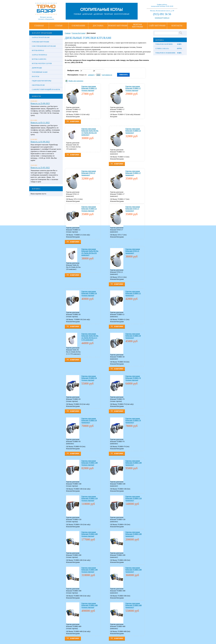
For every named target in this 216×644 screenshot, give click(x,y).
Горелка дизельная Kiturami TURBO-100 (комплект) (133, 463)
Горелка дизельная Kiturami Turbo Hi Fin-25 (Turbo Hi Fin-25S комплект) (90, 252)
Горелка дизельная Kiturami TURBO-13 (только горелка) (89, 88)
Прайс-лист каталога (76, 81)
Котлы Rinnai (38, 50)
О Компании (78, 26)
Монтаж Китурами (138, 26)
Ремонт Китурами (118, 26)
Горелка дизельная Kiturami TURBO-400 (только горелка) (89, 605)
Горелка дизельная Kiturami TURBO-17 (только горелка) (133, 88)
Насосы (35, 76)
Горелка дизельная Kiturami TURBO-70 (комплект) (133, 420)
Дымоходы (37, 68)
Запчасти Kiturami (41, 37)
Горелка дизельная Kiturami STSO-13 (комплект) (89, 173)
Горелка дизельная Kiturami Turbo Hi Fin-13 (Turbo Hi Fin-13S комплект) (90, 132)
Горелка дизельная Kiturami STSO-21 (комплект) (133, 251)
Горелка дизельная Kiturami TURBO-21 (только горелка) (89, 209)
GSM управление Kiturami (44, 46)
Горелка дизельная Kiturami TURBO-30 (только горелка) (89, 293)
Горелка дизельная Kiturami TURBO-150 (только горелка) (89, 498)
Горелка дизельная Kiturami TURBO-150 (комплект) (133, 498)
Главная (39, 26)
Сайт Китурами (157, 26)
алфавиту (91, 75)
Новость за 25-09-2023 (40, 103)
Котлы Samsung (39, 59)
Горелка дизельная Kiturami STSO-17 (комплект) (133, 209)
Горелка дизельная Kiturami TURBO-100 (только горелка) (89, 463)
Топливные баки (40, 72)
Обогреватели (38, 85)
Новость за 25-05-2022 (40, 168)
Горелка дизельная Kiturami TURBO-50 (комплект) (89, 420)
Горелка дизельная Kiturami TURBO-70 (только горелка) (133, 378)
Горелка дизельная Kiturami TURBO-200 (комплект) (133, 534)
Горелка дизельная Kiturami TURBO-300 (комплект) (133, 570)
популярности (107, 75)
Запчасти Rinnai (39, 55)
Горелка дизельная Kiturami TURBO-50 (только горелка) (89, 378)
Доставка (98, 26)
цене (98, 75)
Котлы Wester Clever (42, 63)
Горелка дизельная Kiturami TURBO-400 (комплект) (133, 605)
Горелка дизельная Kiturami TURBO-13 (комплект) (133, 131)
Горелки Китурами (40, 42)
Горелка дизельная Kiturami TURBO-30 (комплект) (133, 336)
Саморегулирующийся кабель (46, 89)
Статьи (59, 26)
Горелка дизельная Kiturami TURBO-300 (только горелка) (89, 570)
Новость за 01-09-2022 (40, 142)
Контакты (177, 26)
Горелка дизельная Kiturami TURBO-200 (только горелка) (89, 534)
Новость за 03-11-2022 (40, 123)
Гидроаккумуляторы (42, 81)
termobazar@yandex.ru (162, 18)
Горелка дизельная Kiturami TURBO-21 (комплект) (133, 293)
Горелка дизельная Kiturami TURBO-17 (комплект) (133, 173)
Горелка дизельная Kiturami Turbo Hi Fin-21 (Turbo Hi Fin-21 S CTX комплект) (90, 337)
